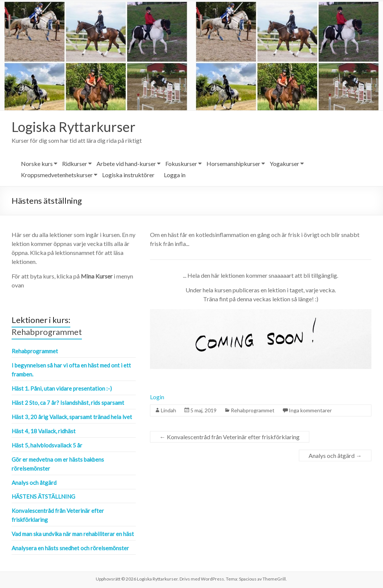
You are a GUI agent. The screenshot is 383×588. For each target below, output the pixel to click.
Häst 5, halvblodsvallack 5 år (47, 445)
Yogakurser (284, 164)
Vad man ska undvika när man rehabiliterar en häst (73, 534)
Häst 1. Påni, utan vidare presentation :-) (62, 388)
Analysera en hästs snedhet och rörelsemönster (70, 548)
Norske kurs (37, 164)
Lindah (168, 410)
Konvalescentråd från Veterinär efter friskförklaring (230, 437)
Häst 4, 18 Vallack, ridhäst (44, 431)
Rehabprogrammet (253, 410)
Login (157, 397)
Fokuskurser (181, 164)
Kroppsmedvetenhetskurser (57, 175)
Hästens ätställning (43, 496)
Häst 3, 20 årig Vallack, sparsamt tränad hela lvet (72, 417)
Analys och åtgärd (335, 455)
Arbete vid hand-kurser (126, 164)
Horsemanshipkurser (233, 164)
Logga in (175, 175)
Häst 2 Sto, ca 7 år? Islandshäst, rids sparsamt (68, 403)
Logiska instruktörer (128, 175)
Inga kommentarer (310, 410)
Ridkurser (75, 164)
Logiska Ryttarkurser (73, 127)
